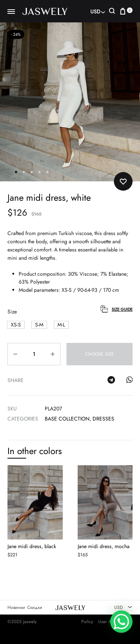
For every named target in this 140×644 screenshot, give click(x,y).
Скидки (35, 607)
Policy (87, 622)
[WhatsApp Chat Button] (121, 622)
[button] (16, 325)
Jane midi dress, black (32, 547)
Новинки (16, 607)
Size (12, 312)
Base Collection (67, 419)
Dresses (103, 419)
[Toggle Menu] (11, 12)
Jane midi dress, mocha (104, 547)
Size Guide (122, 309)
